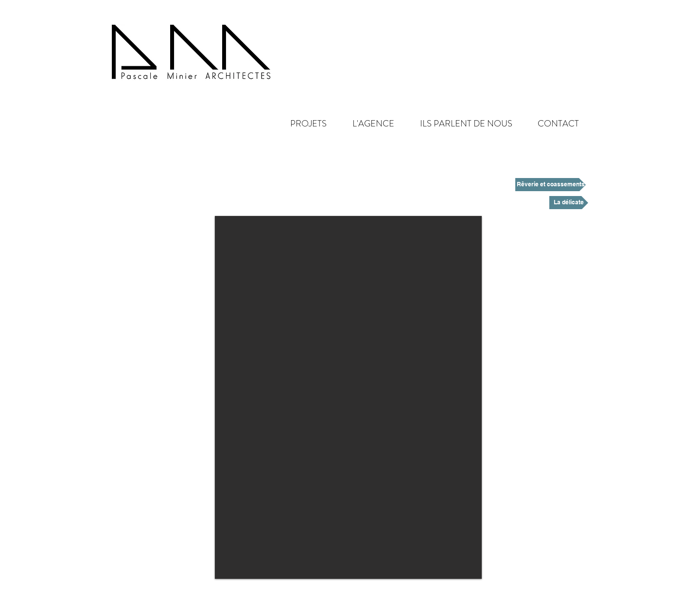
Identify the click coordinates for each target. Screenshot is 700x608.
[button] (365, 124)
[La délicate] (569, 203)
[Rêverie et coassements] (551, 185)
